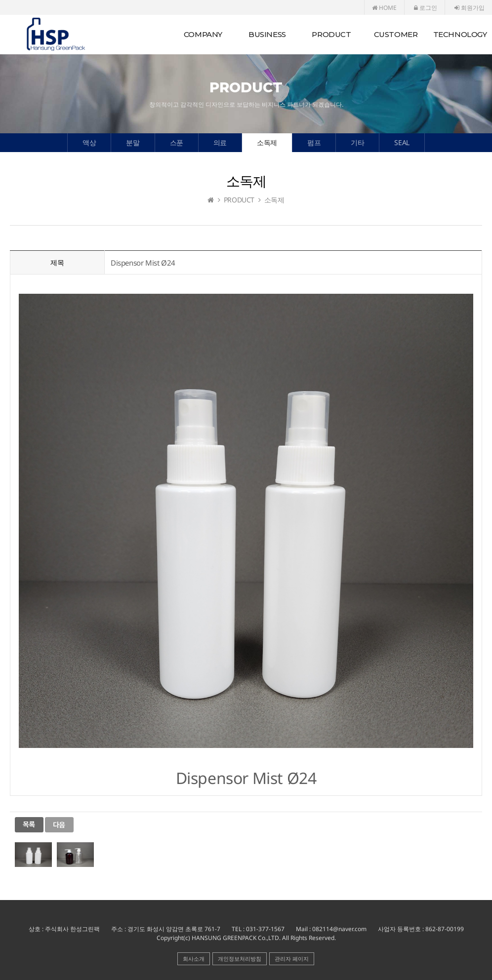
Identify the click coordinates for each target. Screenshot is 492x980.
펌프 (314, 142)
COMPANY (203, 34)
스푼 (177, 142)
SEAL (402, 142)
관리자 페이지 (292, 959)
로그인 (426, 8)
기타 (357, 142)
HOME (384, 8)
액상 (89, 142)
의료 (220, 142)
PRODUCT (331, 34)
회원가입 (470, 8)
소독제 (267, 142)
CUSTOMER (396, 34)
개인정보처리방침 (240, 959)
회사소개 (194, 959)
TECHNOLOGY (460, 34)
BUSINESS (267, 34)
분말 (133, 142)
